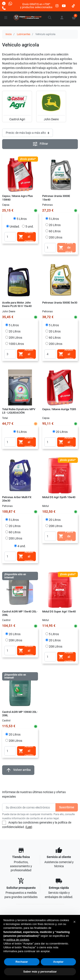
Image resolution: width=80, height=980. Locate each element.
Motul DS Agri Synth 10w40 (59, 497)
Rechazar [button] (22, 962)
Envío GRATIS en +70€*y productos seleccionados (36, 6)
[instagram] (57, 6)
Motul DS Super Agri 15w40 (59, 611)
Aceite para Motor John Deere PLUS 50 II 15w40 (17, 304)
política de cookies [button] (18, 940)
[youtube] (64, 6)
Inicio (9, 34)
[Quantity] (10, 237)
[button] (50, 18)
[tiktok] (73, 6)
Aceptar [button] (58, 962)
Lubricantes (24, 34)
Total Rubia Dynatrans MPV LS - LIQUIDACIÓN (19, 411)
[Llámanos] (4, 8)
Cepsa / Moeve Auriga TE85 (59, 409)
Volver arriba (18, 770)
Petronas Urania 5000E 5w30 (60, 303)
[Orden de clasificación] (28, 133)
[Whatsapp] (10, 3)
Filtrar (40, 144)
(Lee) (29, 827)
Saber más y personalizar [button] (40, 972)
